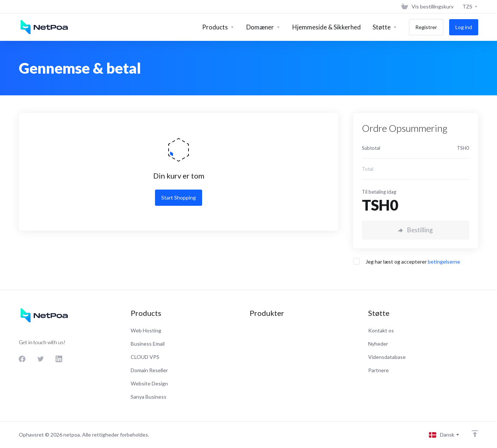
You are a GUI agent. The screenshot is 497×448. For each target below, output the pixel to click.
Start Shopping (179, 197)
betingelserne (444, 262)
